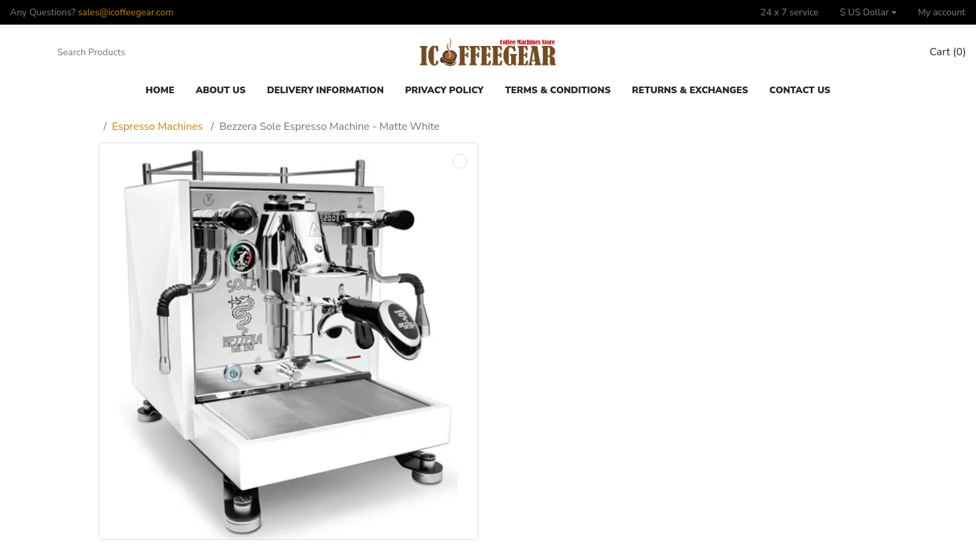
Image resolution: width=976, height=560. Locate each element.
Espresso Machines (157, 127)
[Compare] (867, 53)
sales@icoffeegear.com (126, 12)
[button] (868, 12)
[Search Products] (116, 53)
